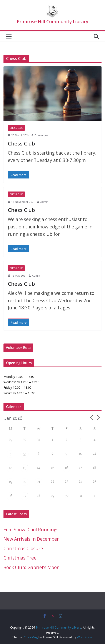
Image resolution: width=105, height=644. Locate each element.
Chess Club (16, 128)
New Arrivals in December (31, 539)
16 (67, 468)
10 (81, 454)
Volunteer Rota (18, 348)
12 (11, 468)
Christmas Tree (20, 558)
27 (24, 496)
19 (10, 482)
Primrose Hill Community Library (52, 21)
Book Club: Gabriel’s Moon (32, 567)
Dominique (41, 135)
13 (24, 468)
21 (38, 482)
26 (10, 496)
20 (25, 482)
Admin (44, 202)
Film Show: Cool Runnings (31, 530)
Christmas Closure (23, 548)
